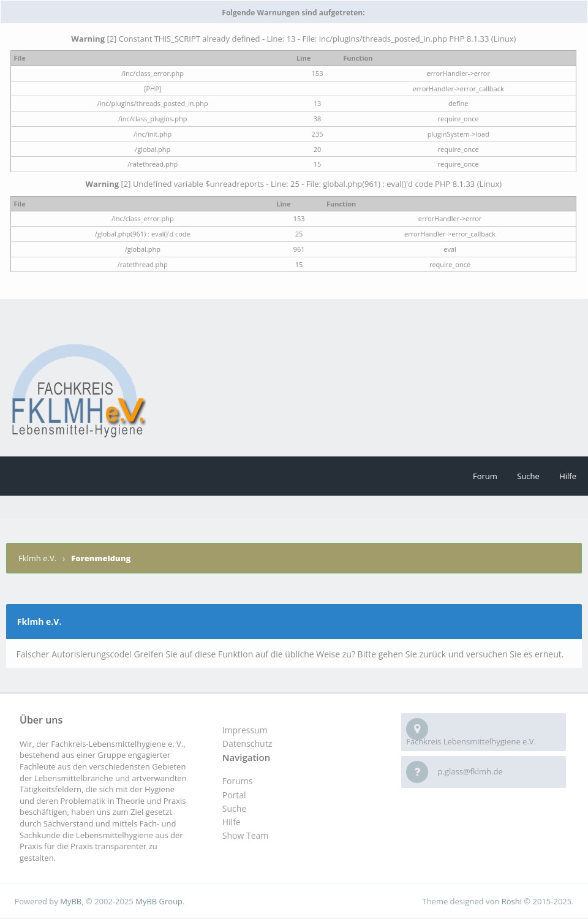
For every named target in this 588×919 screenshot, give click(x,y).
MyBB (71, 901)
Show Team (245, 835)
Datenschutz (247, 743)
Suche (528, 476)
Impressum (245, 730)
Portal (234, 795)
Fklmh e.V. (38, 558)
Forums (238, 781)
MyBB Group (159, 901)
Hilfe (568, 476)
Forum (485, 476)
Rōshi (512, 901)
